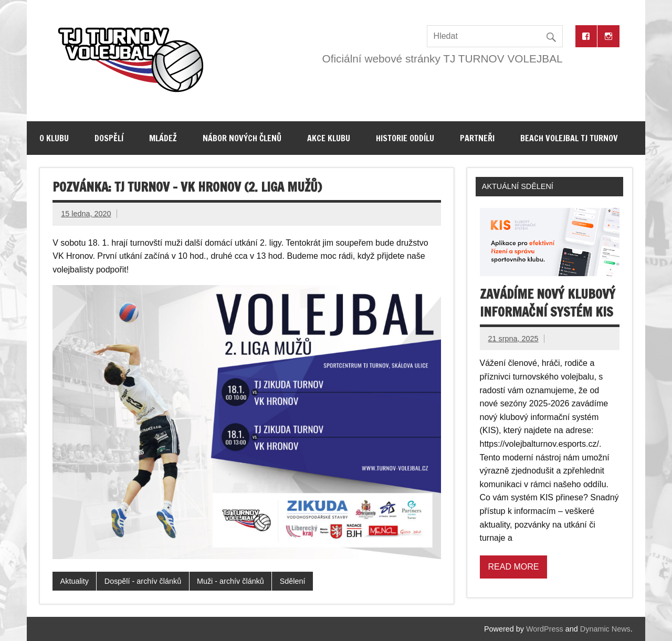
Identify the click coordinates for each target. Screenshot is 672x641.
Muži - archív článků (230, 581)
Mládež (163, 138)
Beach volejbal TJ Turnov (569, 138)
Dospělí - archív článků (143, 581)
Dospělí (109, 138)
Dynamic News (605, 629)
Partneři (477, 138)
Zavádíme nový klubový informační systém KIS (548, 303)
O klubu (54, 138)
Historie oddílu (405, 138)
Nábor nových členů (242, 138)
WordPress (545, 629)
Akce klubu (329, 138)
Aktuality (75, 581)
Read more (514, 567)
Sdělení (293, 581)
